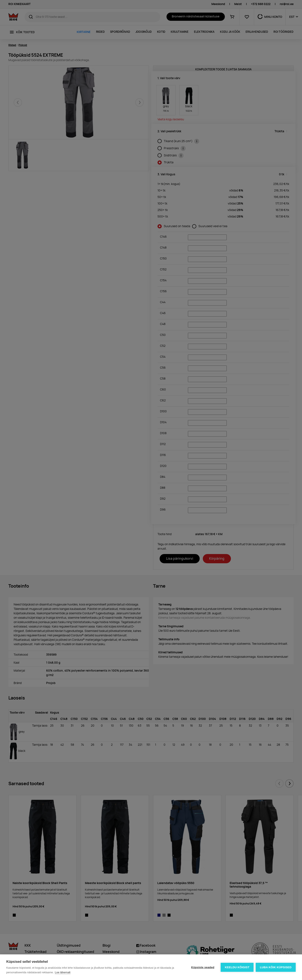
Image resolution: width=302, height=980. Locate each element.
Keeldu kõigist (237, 967)
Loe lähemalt (62, 972)
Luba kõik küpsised (276, 967)
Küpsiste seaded (203, 967)
